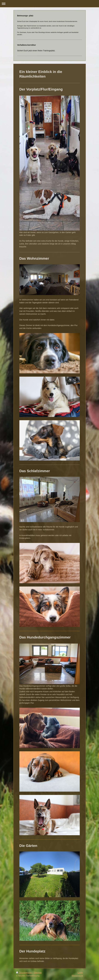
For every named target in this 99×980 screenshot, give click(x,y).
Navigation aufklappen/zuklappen (49, 4)
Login (80, 973)
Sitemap (38, 973)
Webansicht (77, 976)
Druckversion (24, 973)
